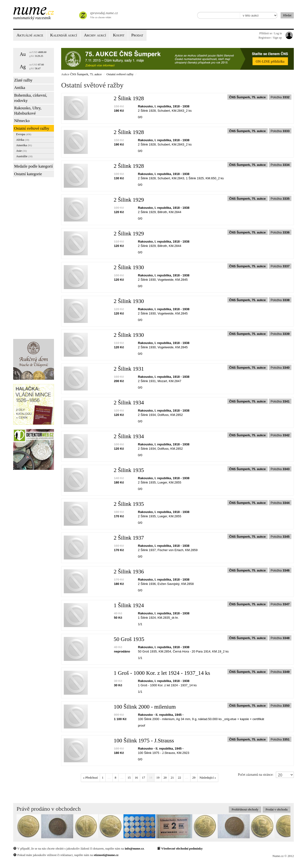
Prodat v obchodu (277, 809)
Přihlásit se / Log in (271, 33)
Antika (20, 88)
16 (136, 778)
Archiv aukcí (95, 35)
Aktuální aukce (30, 35)
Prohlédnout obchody (245, 809)
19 (158, 778)
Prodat (137, 35)
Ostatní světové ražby (32, 128)
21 (172, 778)
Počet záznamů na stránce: (256, 775)
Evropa (24, 134)
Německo (22, 121)
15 (129, 778)
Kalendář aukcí (64, 35)
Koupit (119, 35)
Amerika (24, 145)
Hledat (287, 15)
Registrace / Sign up (270, 38)
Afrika (23, 140)
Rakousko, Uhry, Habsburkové (28, 111)
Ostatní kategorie (28, 174)
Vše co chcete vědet (104, 14)
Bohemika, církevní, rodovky (31, 98)
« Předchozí (90, 778)
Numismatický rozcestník (32, 18)
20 (165, 778)
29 (194, 778)
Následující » (208, 778)
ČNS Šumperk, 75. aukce (86, 74)
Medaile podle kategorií (33, 166)
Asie (21, 151)
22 (180, 778)
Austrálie (24, 156)
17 (144, 778)
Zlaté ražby (23, 80)
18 (151, 778)
